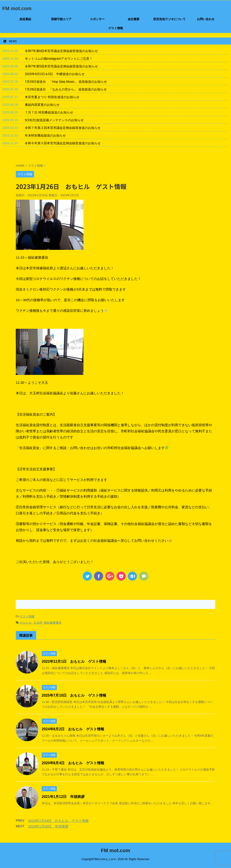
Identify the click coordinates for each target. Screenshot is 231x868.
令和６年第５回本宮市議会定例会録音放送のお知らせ (63, 143)
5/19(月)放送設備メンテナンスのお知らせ (54, 120)
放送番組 (25, 19)
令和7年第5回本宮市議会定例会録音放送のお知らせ (61, 66)
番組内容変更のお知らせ (42, 105)
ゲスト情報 (116, 28)
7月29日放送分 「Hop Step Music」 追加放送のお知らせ (66, 82)
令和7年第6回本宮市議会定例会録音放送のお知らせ (61, 51)
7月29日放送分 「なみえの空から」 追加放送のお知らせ (66, 89)
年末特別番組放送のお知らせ (45, 135)
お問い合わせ (206, 19)
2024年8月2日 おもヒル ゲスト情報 (73, 729)
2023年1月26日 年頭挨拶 (48, 826)
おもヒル (26, 623)
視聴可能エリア (61, 19)
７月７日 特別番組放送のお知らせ (49, 112)
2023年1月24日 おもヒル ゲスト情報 (58, 821)
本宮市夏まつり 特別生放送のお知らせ (52, 97)
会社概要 (134, 19)
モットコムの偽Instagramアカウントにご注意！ (59, 59)
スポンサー (97, 19)
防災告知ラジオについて (170, 19)
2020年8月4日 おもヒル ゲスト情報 (73, 763)
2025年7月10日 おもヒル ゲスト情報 (74, 695)
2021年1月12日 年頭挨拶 (63, 797)
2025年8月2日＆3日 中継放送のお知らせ (55, 74)
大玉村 (38, 623)
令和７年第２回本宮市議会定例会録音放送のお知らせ (63, 128)
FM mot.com (17, 8)
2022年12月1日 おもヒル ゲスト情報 (74, 661)
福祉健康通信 (53, 623)
